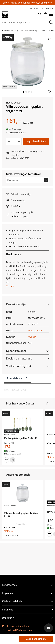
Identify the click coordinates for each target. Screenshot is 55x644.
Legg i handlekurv (36, 141)
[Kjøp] (13, 460)
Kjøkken (19, 30)
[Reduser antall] (9, 142)
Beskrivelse (14, 254)
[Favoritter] (6, 460)
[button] (49, 92)
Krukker (43, 30)
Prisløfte (15, 206)
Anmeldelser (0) (18, 378)
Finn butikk (33, 8)
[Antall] (14, 142)
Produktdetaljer (16, 304)
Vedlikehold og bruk (19, 366)
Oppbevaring (31, 30)
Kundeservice (47, 8)
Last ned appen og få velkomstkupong (22, 214)
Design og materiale (19, 358)
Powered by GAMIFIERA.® (15, 390)
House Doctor (13, 103)
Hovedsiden (7, 30)
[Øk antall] (19, 142)
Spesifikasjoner (16, 351)
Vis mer (10, 286)
